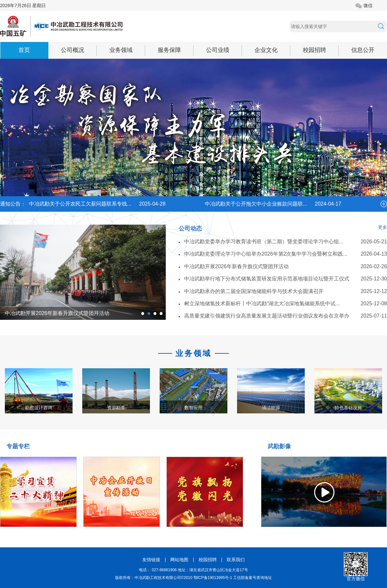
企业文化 (266, 50)
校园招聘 (314, 50)
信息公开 (363, 50)
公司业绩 (218, 50)
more (384, 204)
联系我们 (236, 560)
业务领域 (121, 50)
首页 (24, 50)
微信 (368, 5)
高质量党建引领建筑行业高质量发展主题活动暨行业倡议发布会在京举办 (267, 316)
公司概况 (73, 50)
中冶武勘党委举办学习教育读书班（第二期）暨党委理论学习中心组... (264, 242)
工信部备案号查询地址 (253, 578)
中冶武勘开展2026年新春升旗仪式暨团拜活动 (57, 313)
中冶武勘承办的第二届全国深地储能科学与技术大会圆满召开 (254, 291)
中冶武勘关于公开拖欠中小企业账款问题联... (256, 204)
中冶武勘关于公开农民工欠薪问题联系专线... (80, 204)
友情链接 (151, 560)
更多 (382, 227)
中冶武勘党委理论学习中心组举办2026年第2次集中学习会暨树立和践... (266, 254)
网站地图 (179, 560)
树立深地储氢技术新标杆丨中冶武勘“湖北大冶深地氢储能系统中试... (262, 304)
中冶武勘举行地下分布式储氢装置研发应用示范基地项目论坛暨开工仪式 (267, 279)
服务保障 (169, 50)
